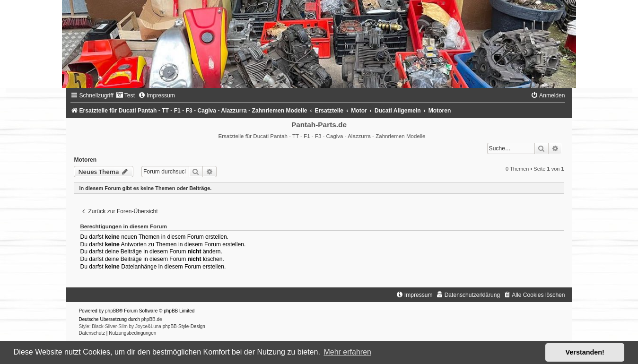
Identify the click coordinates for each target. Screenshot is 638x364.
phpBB (112, 311)
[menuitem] (125, 95)
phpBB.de (152, 319)
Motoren (85, 160)
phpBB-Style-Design (184, 326)
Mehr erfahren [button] (347, 352)
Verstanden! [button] (585, 352)
